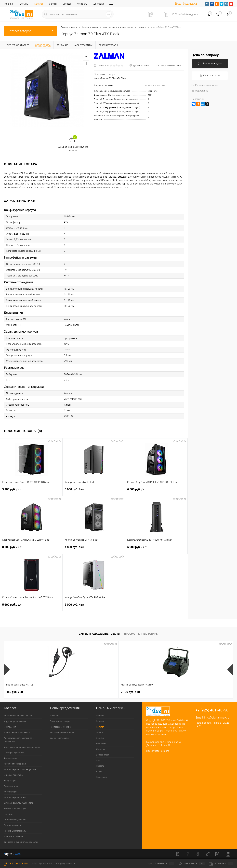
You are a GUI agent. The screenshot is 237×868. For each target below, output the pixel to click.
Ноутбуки (8, 814)
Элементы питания (13, 836)
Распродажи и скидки (61, 727)
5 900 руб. (31, 491)
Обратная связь (16, 864)
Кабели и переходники (15, 764)
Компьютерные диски (15, 797)
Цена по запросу (205, 55)
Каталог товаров (30, 31)
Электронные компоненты (17, 732)
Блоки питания (11, 786)
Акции (99, 771)
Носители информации (15, 808)
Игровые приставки (14, 775)
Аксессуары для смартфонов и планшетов (19, 740)
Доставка (99, 4)
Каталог (39, 4)
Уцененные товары (59, 738)
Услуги (53, 4)
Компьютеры (10, 792)
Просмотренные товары (141, 634)
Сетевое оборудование (15, 820)
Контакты (82, 4)
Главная (8, 4)
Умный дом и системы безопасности (22, 747)
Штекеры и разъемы (14, 753)
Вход (178, 3)
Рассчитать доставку (205, 85)
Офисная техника (12, 825)
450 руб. (15, 692)
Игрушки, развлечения (15, 721)
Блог (98, 760)
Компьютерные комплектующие (20, 769)
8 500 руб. (31, 549)
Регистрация (190, 3)
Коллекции (101, 777)
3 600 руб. (94, 491)
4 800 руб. (94, 549)
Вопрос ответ (103, 755)
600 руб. (187, 692)
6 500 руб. (156, 491)
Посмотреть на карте (158, 751)
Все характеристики (155, 85)
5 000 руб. (94, 607)
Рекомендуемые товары (62, 732)
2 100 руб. (73, 692)
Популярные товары (60, 721)
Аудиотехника (11, 758)
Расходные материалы (15, 831)
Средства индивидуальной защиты (21, 842)
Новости (100, 766)
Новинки (54, 716)
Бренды (67, 4)
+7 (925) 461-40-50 (42, 864)
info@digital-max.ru (217, 717)
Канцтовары (10, 781)
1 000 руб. (130, 692)
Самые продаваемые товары (99, 634)
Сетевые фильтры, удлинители (19, 803)
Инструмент (10, 727)
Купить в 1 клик (210, 76)
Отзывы (24, 4)
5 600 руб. (31, 607)
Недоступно (200, 91)
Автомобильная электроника (18, 716)
